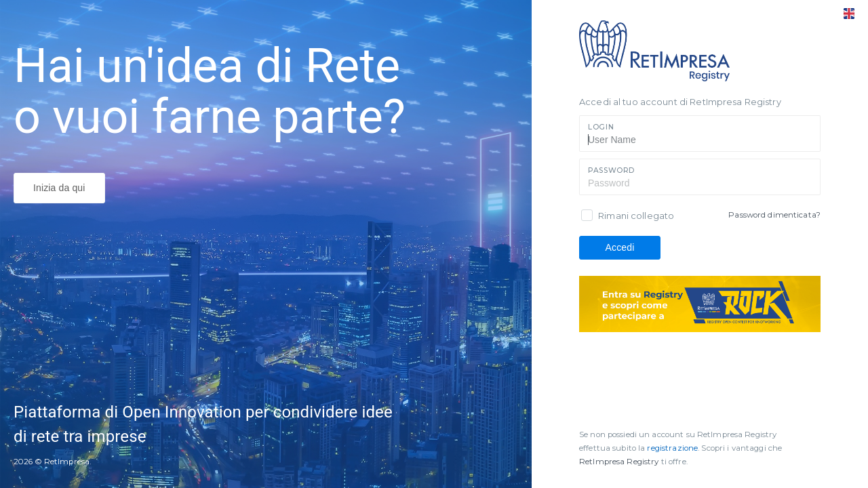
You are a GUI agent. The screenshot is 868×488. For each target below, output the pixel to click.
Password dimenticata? (774, 215)
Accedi (620, 247)
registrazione (672, 448)
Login (601, 127)
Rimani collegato (636, 216)
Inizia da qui (59, 188)
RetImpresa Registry (620, 462)
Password (611, 170)
